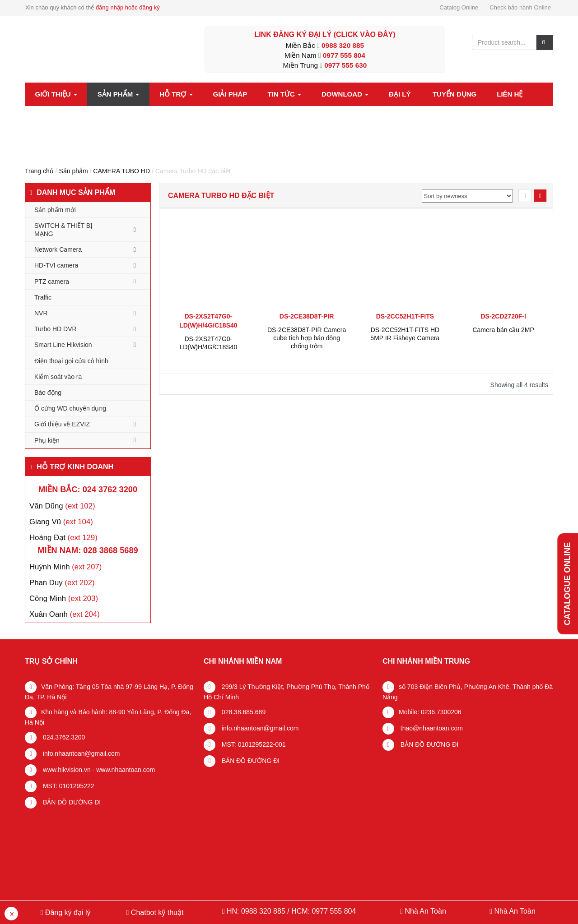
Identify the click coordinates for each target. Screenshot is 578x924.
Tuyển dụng (454, 94)
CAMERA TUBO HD (121, 171)
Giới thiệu (56, 94)
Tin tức (284, 94)
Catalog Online (459, 7)
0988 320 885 (343, 45)
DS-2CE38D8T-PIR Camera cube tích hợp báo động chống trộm (307, 338)
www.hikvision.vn (66, 770)
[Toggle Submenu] (135, 230)
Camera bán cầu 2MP (503, 330)
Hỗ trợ (176, 94)
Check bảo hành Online (520, 7)
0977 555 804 (344, 55)
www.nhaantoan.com (126, 770)
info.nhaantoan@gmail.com (81, 753)
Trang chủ (39, 171)
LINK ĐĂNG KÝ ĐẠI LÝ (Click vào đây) (325, 35)
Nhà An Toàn (425, 911)
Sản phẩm (119, 94)
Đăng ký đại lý (67, 912)
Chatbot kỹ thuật (156, 912)
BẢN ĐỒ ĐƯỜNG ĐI (71, 802)
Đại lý (400, 94)
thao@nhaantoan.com (431, 728)
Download (345, 94)
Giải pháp (230, 94)
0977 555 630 (345, 65)
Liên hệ (510, 94)
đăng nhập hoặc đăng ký (128, 7)
